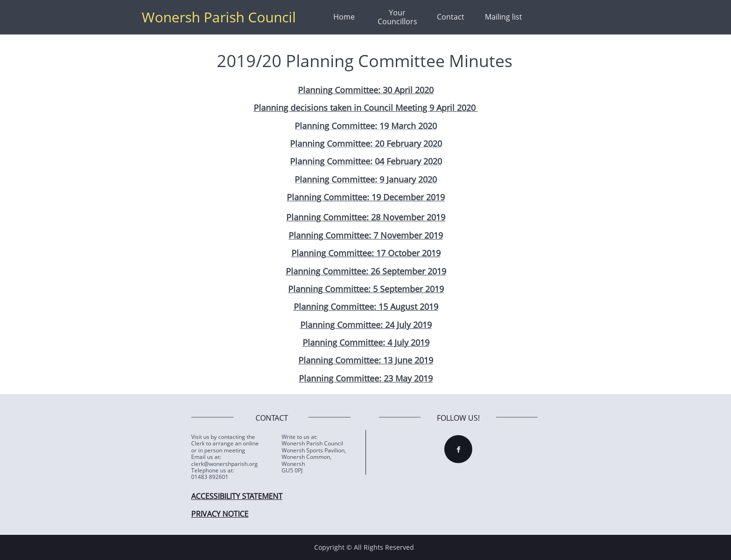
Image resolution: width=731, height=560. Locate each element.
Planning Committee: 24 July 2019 (366, 325)
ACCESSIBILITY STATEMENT (237, 496)
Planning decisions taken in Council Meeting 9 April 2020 (366, 108)
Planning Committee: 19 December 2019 (366, 197)
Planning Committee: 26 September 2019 (366, 271)
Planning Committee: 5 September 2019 (366, 289)
